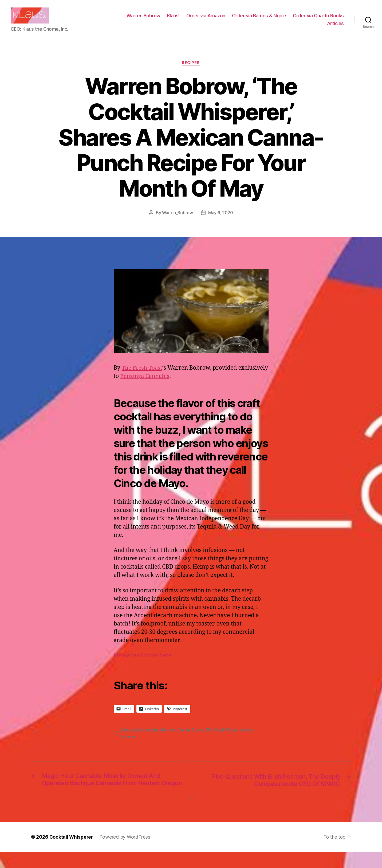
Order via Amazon (263, 20)
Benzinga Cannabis (177, 384)
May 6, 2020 (221, 221)
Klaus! (231, 20)
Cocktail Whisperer (72, 853)
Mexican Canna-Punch (183, 738)
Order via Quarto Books (295, 27)
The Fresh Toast (143, 376)
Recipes (191, 71)
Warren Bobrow (201, 20)
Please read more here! (144, 664)
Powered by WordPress (126, 853)
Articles (335, 27)
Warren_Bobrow (178, 221)
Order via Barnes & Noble (317, 20)
